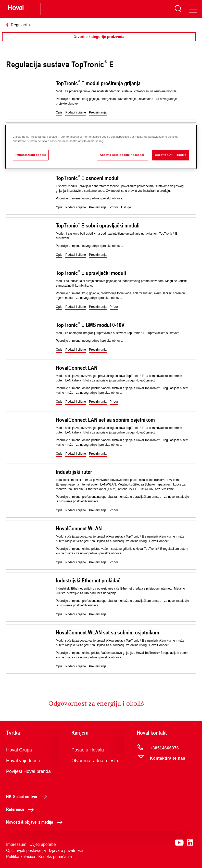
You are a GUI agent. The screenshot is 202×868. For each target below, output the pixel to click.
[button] (59, 113)
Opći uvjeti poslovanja (26, 851)
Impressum (16, 844)
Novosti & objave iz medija (36, 822)
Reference (21, 809)
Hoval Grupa (19, 750)
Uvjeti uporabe (43, 844)
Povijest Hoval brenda (28, 771)
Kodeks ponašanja (55, 857)
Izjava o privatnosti (66, 851)
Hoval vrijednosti (23, 761)
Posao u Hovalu (88, 750)
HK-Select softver (28, 796)
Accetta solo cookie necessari (123, 155)
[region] (99, 42)
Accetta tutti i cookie (171, 155)
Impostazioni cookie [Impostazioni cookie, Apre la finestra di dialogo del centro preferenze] (31, 155)
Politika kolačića (21, 857)
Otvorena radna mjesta (95, 761)
